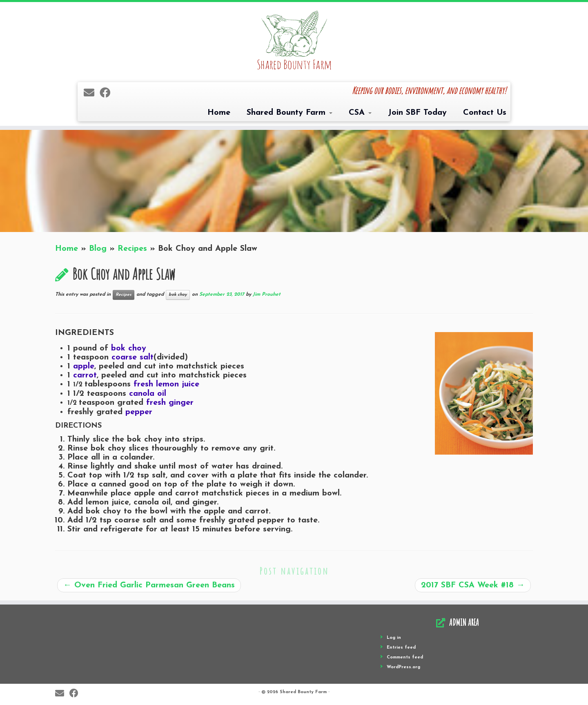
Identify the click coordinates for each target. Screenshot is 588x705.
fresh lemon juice (166, 384)
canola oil (148, 394)
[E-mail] (92, 94)
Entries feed (401, 648)
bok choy (178, 295)
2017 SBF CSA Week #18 (473, 585)
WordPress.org (403, 667)
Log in (394, 638)
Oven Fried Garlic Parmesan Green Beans (149, 585)
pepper (139, 412)
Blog (98, 249)
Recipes (132, 249)
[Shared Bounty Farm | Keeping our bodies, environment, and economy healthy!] (294, 41)
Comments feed (405, 657)
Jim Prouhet (267, 294)
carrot (85, 375)
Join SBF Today (417, 113)
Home (219, 113)
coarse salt (133, 357)
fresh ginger (170, 403)
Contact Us (485, 113)
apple (84, 366)
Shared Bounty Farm (290, 113)
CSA (360, 113)
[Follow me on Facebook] (108, 94)
